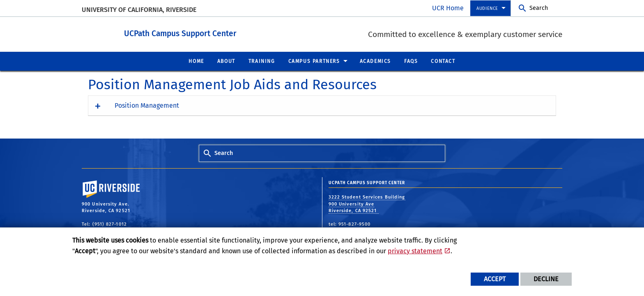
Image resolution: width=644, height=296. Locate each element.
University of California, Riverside (139, 10)
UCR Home (448, 8)
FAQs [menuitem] (411, 61)
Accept (495, 279)
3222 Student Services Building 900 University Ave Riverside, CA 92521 (367, 203)
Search (539, 8)
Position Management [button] (147, 105)
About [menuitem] (226, 61)
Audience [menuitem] (487, 8)
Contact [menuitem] (443, 61)
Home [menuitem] (196, 61)
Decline (546, 279)
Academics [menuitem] (375, 61)
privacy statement (415, 251)
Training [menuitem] (262, 61)
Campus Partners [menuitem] (314, 61)
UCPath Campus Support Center (218, 32)
